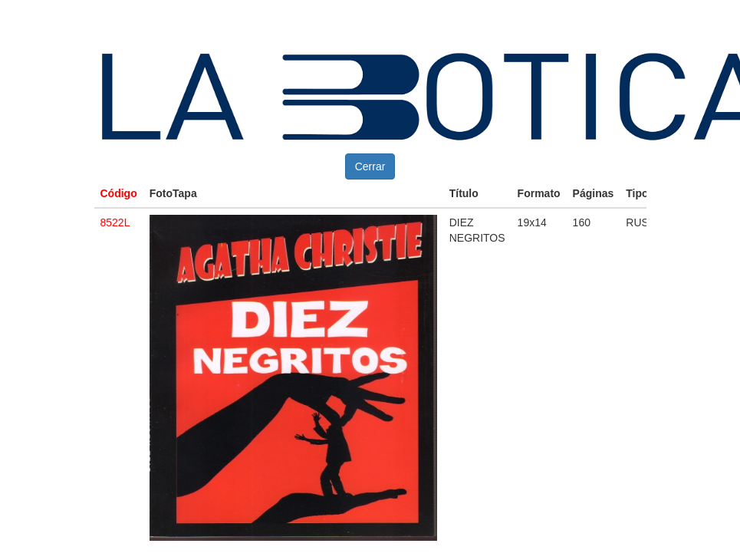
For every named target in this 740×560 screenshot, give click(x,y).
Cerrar (370, 166)
